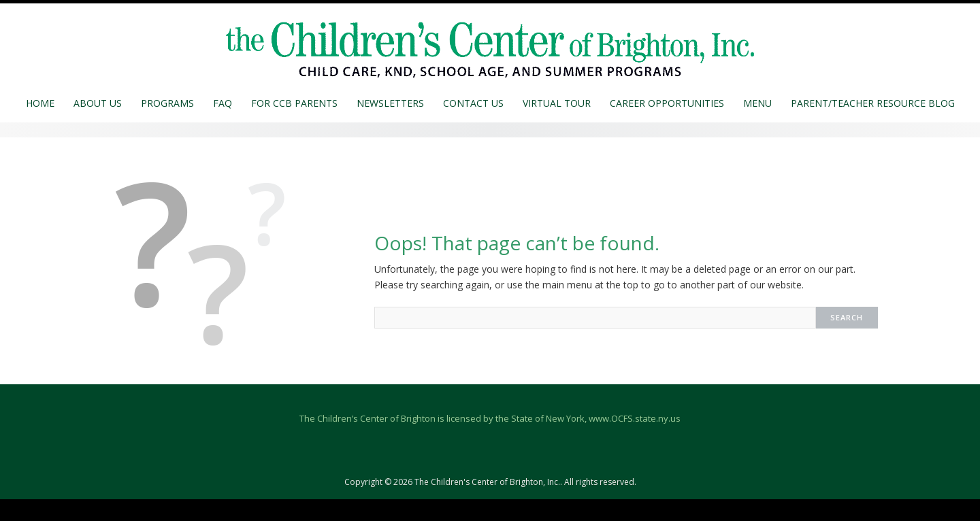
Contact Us (473, 103)
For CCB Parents (294, 103)
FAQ (223, 103)
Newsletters (390, 103)
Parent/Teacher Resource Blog (873, 103)
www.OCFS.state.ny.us (635, 418)
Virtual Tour (557, 103)
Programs (167, 103)
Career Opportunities (667, 103)
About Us (98, 103)
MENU (757, 103)
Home (40, 103)
